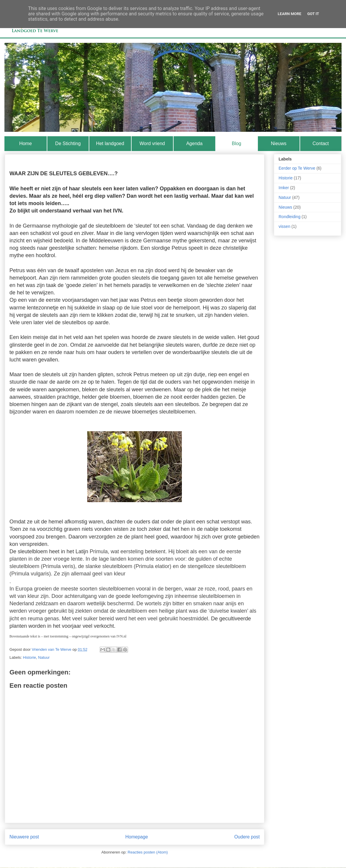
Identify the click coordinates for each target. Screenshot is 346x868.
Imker (284, 188)
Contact (321, 143)
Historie (30, 657)
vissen (284, 226)
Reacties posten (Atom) (148, 852)
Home (26, 143)
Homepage (137, 837)
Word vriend (152, 143)
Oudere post (247, 837)
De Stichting (68, 143)
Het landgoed (110, 143)
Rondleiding (290, 217)
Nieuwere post (24, 837)
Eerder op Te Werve (297, 168)
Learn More (290, 14)
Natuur (44, 657)
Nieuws (279, 143)
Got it (313, 14)
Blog (237, 143)
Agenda (194, 143)
